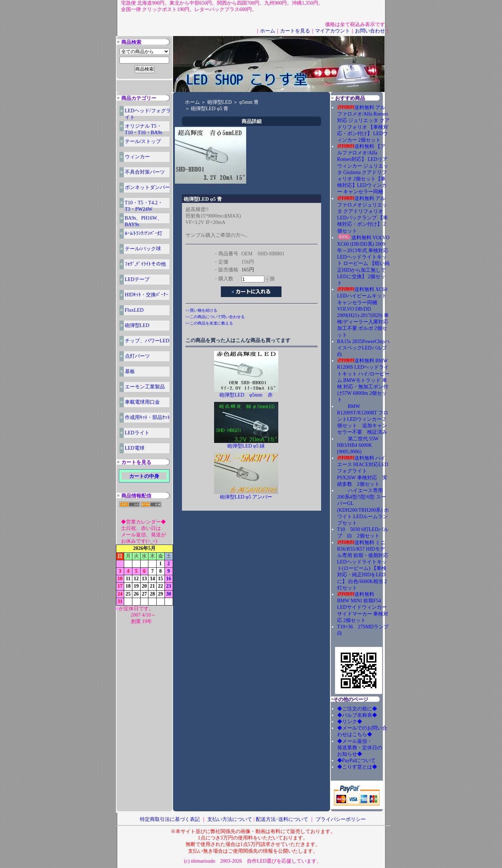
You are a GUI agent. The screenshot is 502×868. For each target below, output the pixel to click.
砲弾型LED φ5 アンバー (246, 497)
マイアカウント (333, 31)
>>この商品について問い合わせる (215, 317)
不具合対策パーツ (145, 172)
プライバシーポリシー (341, 819)
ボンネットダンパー (147, 187)
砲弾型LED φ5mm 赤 (248, 395)
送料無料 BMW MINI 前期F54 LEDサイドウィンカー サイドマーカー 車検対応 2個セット (363, 607)
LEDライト (137, 433)
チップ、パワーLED (147, 341)
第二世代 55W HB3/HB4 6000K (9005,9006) (358, 445)
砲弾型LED (137, 325)
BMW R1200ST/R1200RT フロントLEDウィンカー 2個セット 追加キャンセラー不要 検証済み (363, 419)
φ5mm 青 (249, 102)
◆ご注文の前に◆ (357, 709)
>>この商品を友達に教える (209, 323)
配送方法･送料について (282, 819)
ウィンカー (137, 157)
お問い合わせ (370, 31)
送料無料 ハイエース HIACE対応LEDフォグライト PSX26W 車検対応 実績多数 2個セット (363, 471)
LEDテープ (137, 279)
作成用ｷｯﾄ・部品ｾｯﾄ (147, 417)
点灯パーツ (137, 356)
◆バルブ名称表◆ (357, 715)
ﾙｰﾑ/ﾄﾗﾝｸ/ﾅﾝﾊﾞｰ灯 (144, 233)
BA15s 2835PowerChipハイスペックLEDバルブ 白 (363, 348)
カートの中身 (144, 476)
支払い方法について (230, 819)
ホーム (268, 31)
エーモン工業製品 (145, 387)
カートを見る (295, 31)
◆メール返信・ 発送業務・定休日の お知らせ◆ (367, 748)
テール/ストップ (143, 141)
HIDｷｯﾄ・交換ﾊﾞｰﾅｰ (147, 295)
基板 (130, 371)
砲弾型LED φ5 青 (210, 109)
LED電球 (135, 448)
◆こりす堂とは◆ (357, 767)
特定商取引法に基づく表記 (170, 819)
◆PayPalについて (357, 760)
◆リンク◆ (350, 722)
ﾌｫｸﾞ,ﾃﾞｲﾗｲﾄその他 (146, 264)
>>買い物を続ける (201, 310)
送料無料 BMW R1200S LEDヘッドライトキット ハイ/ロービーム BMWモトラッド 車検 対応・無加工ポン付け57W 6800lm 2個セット (363, 380)
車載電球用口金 (142, 402)
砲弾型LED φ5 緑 (249, 446)
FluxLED (134, 310)
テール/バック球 (143, 249)
